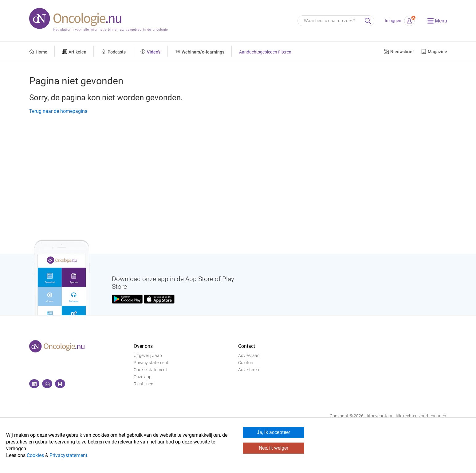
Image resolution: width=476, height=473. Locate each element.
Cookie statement (150, 370)
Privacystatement (68, 455)
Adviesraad (249, 356)
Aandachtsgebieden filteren (265, 52)
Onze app (143, 377)
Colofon (246, 363)
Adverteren (249, 370)
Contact (247, 346)
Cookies (35, 455)
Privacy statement (151, 363)
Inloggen (393, 21)
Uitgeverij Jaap (148, 356)
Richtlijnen (144, 384)
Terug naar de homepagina (58, 111)
